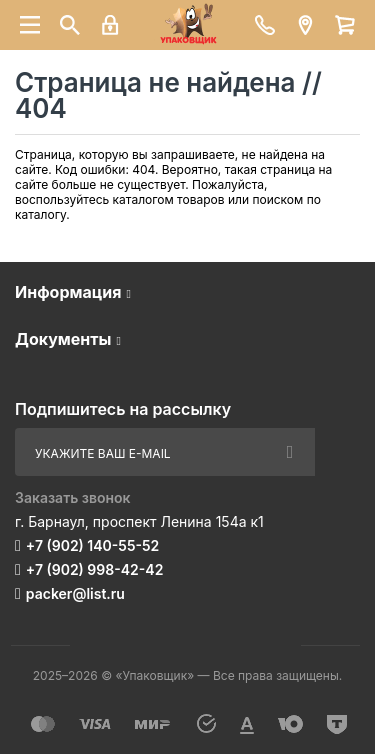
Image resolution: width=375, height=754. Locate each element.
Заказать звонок (73, 497)
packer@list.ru (75, 593)
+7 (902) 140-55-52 (92, 545)
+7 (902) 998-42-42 (95, 569)
